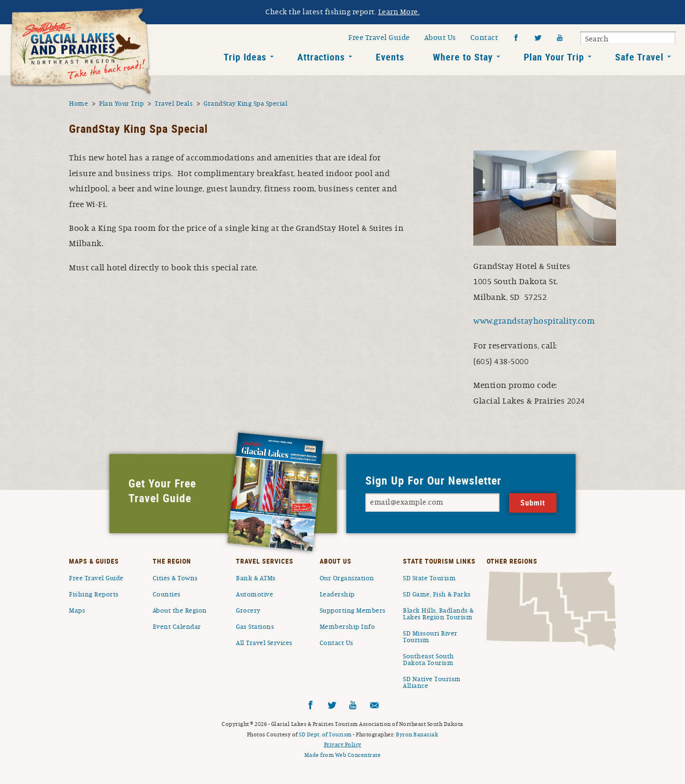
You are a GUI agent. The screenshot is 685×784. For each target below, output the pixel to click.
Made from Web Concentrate (343, 755)
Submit (667, 39)
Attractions (321, 57)
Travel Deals (174, 104)
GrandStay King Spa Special (245, 104)
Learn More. (399, 12)
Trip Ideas (245, 57)
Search (597, 39)
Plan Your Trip (554, 57)
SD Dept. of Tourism (325, 734)
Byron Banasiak (417, 734)
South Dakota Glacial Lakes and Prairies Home (81, 52)
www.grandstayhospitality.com (534, 321)
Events (390, 57)
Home (78, 104)
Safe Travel (639, 57)
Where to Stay (463, 57)
